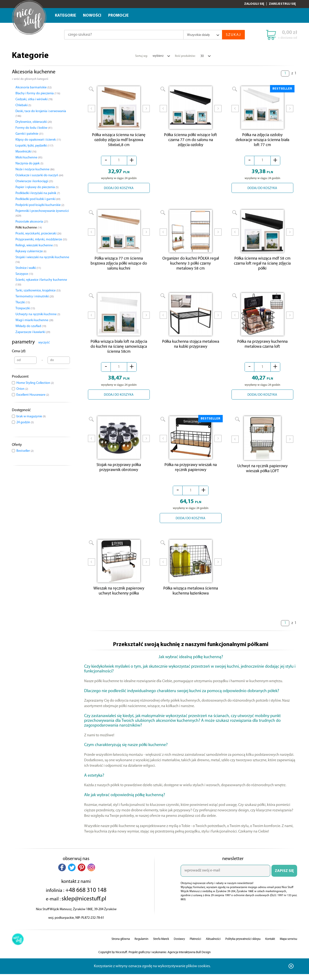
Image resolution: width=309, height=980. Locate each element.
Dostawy (179, 945)
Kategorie (65, 16)
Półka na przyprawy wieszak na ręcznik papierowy (191, 472)
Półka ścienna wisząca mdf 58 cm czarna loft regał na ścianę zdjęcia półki (262, 266)
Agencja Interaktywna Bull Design (189, 958)
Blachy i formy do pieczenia (38, 93)
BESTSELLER (282, 89)
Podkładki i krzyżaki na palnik (38, 193)
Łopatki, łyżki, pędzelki (34, 146)
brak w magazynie (31, 416)
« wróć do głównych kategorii (30, 79)
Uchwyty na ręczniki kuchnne (38, 314)
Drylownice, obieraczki (34, 122)
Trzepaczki (25, 308)
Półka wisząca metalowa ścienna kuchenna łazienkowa (191, 597)
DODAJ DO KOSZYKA (119, 189)
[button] (62, 873)
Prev (92, 112)
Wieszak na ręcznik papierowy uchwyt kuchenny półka (119, 597)
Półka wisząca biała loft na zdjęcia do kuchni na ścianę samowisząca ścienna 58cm (119, 350)
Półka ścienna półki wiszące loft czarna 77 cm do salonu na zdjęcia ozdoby (191, 141)
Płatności (195, 945)
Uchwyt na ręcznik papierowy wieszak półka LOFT (262, 473)
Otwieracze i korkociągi (34, 181)
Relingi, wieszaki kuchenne (37, 245)
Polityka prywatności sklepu (243, 945)
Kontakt (270, 945)
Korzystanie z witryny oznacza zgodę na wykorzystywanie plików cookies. (152, 972)
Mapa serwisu (288, 945)
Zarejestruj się (282, 4)
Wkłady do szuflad (31, 326)
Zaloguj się (254, 4)
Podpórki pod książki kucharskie (40, 205)
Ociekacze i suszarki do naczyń (39, 175)
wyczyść (44, 343)
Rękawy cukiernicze (31, 251)
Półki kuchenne (29, 228)
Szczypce (24, 274)
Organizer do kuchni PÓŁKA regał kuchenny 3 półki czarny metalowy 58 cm (191, 266)
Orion (22, 389)
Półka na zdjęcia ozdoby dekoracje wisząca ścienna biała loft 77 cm (262, 141)
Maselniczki (26, 152)
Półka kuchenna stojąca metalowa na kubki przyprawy (191, 348)
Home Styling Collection (35, 383)
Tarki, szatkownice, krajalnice (38, 291)
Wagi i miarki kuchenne (34, 320)
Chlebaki (23, 105)
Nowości (92, 16)
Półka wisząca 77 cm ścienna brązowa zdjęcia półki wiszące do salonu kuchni (119, 266)
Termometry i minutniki (35, 297)
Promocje (118, 16)
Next (146, 112)
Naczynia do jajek (29, 164)
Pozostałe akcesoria (32, 222)
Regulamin (141, 945)
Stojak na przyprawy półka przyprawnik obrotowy (119, 472)
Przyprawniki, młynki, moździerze (41, 240)
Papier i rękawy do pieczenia (37, 187)
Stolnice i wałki (28, 268)
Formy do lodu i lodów (34, 128)
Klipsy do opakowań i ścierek (38, 140)
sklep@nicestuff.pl (84, 905)
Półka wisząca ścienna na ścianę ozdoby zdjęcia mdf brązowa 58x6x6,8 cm (119, 141)
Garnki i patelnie (29, 134)
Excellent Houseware (33, 395)
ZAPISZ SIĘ (284, 877)
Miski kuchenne (29, 158)
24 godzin (25, 422)
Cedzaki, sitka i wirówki (34, 99)
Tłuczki (23, 302)
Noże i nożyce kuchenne (35, 169)
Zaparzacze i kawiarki (33, 332)
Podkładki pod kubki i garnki (38, 199)
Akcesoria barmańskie (34, 88)
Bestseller (25, 451)
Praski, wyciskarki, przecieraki (38, 234)
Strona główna (121, 945)
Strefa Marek (161, 945)
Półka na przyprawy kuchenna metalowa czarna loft (262, 348)
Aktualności (213, 945)
